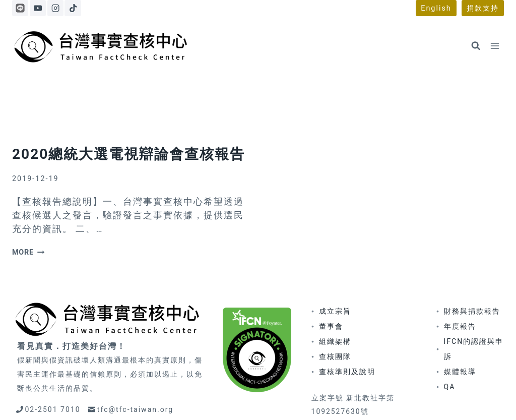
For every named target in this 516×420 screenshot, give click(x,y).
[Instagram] (55, 8)
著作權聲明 (368, 401)
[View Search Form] (476, 46)
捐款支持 (483, 8)
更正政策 (324, 401)
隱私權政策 (416, 401)
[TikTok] (73, 8)
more (28, 208)
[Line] (20, 8)
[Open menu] (495, 46)
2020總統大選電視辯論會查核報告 (128, 110)
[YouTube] (38, 8)
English (436, 8)
